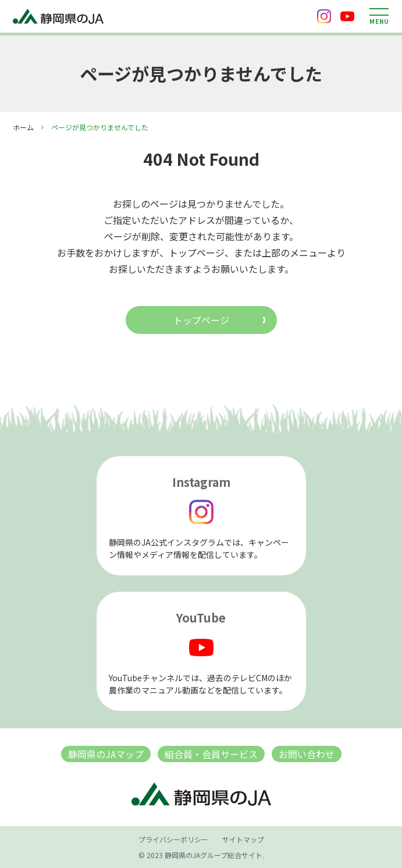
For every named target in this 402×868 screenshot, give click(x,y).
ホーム (23, 127)
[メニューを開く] (379, 16)
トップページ (201, 320)
